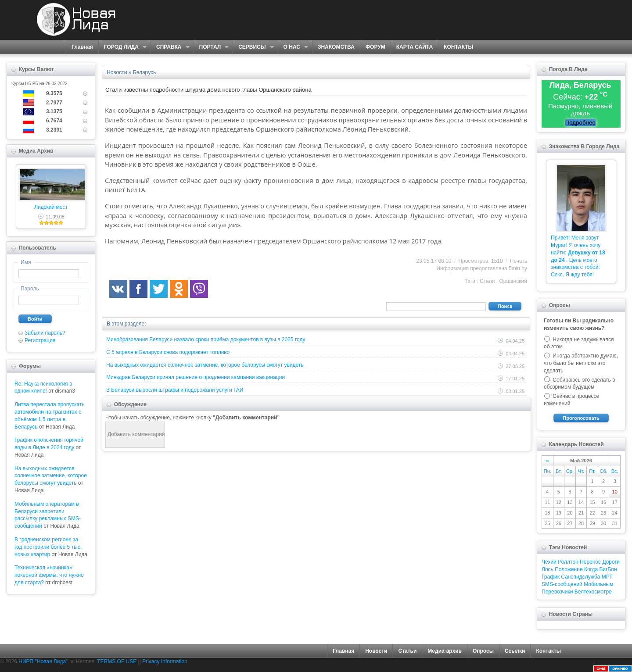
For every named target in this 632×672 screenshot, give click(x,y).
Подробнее (580, 123)
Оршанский (513, 281)
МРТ (607, 577)
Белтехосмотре (593, 592)
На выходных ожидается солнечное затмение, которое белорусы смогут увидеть (51, 476)
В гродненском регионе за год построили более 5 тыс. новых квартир (48, 547)
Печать (519, 261)
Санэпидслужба (580, 577)
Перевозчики (557, 592)
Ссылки (515, 651)
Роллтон (568, 562)
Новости (376, 651)
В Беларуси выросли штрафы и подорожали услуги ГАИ (175, 390)
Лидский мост (51, 207)
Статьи (407, 651)
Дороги (611, 562)
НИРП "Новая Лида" (43, 661)
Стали (487, 281)
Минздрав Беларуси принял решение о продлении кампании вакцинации (196, 377)
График (551, 577)
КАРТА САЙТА (415, 47)
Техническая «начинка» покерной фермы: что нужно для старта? (49, 575)
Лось (548, 569)
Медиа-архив (445, 651)
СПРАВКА (170, 47)
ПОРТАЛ (211, 47)
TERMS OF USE (117, 661)
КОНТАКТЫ (458, 47)
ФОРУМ (375, 47)
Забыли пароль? (45, 333)
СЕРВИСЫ (253, 47)
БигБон (608, 569)
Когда (591, 569)
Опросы (483, 651)
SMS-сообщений (562, 584)
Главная (82, 47)
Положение (569, 569)
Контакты (548, 651)
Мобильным (598, 584)
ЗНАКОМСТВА (336, 47)
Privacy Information (165, 661)
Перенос (590, 562)
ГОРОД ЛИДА (122, 47)
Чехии (549, 562)
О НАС (293, 47)
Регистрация (40, 340)
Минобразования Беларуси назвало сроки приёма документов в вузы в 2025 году (206, 340)
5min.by (518, 268)
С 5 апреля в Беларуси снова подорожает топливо (168, 352)
